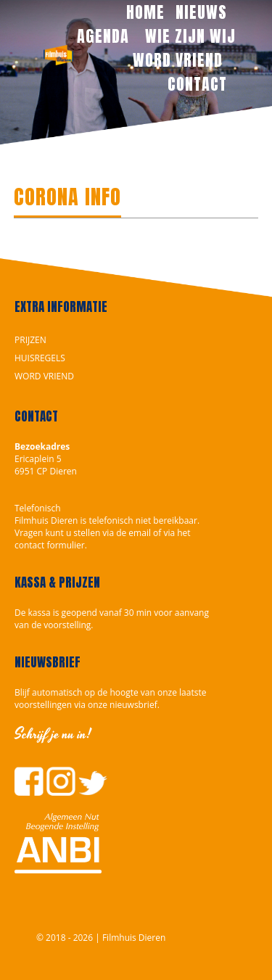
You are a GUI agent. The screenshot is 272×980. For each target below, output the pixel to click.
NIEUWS (201, 12)
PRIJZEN (30, 340)
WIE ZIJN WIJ (190, 36)
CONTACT (197, 84)
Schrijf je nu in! (53, 734)
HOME (145, 12)
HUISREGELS (40, 358)
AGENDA (105, 36)
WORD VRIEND (180, 60)
